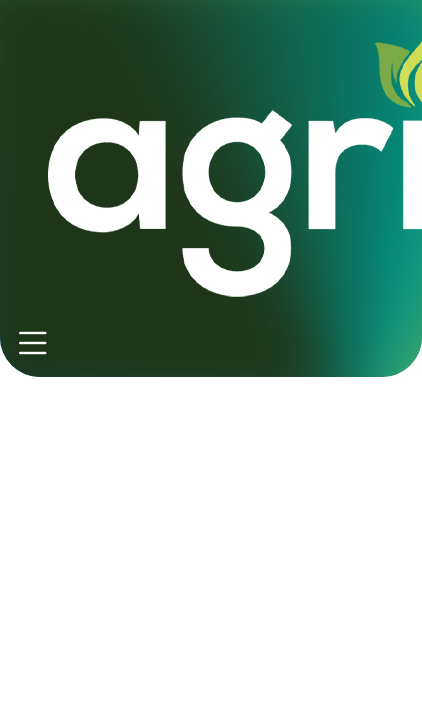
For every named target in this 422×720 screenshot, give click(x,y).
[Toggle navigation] (33, 343)
